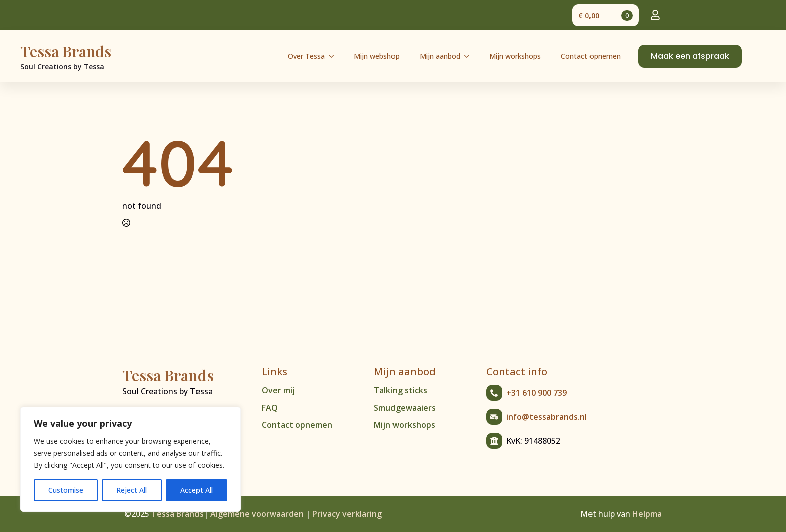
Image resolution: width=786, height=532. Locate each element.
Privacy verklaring (347, 514)
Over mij (278, 390)
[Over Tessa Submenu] (334, 56)
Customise (66, 490)
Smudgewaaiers (405, 408)
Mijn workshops (515, 56)
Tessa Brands (177, 514)
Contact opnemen (591, 56)
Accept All (197, 490)
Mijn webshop (377, 56)
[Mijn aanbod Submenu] (470, 56)
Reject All (132, 490)
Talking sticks (401, 390)
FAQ (270, 408)
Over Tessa (306, 56)
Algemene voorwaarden (257, 514)
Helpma (647, 514)
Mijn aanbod (440, 56)
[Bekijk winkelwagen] (606, 15)
